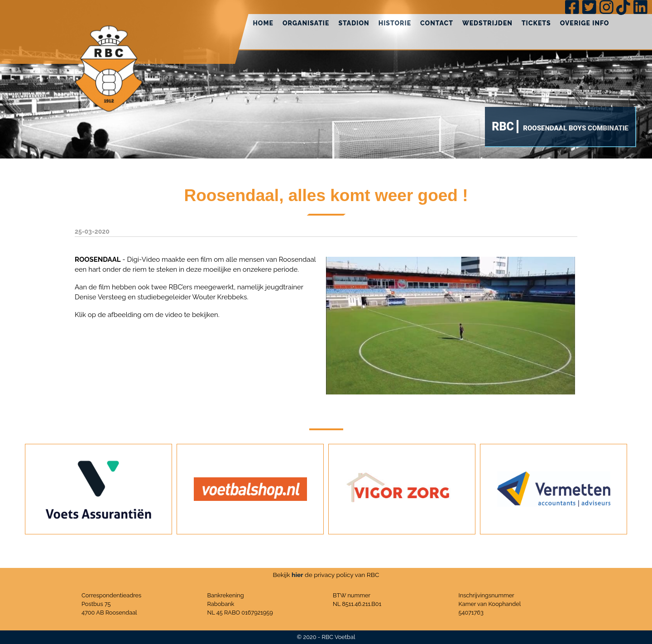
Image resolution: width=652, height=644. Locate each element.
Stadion (354, 23)
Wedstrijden (487, 23)
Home (263, 23)
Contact (437, 23)
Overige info (585, 23)
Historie (395, 23)
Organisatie (306, 23)
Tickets (536, 23)
